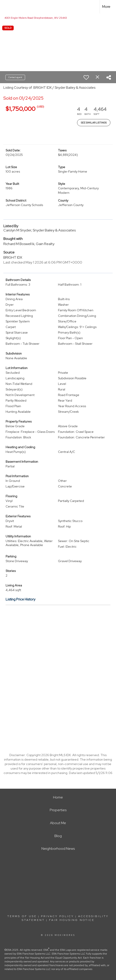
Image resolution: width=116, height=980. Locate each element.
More (106, 7)
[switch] (86, 77)
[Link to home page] (7, 7)
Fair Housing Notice (72, 920)
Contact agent (15, 77)
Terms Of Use (22, 916)
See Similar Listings (94, 123)
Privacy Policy (57, 916)
